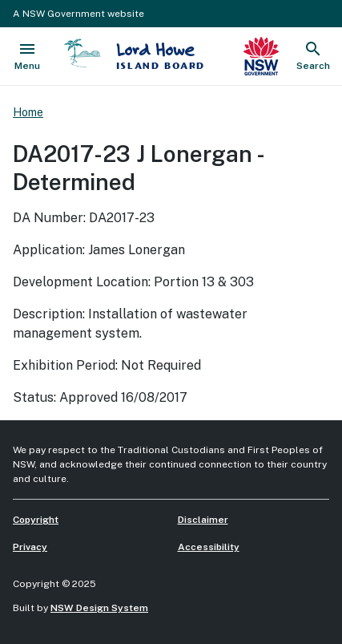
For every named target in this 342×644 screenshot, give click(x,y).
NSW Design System (99, 608)
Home (28, 112)
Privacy (30, 547)
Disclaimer (203, 520)
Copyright (36, 520)
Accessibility (209, 547)
